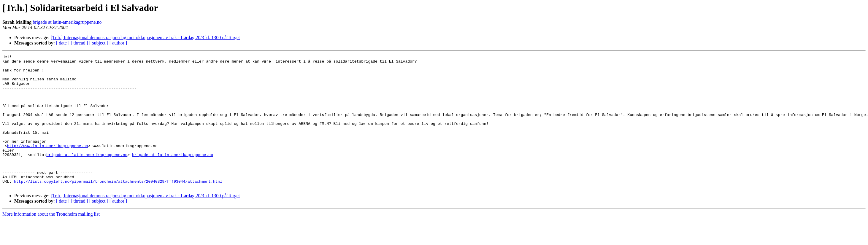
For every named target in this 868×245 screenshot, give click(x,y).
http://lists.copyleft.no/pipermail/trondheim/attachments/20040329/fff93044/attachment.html (118, 207)
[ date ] (63, 43)
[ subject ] (99, 43)
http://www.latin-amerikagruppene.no (48, 164)
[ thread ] (79, 43)
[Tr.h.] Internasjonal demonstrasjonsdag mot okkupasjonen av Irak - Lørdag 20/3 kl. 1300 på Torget (145, 38)
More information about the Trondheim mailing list (51, 240)
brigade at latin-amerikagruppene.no (67, 22)
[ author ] (118, 43)
